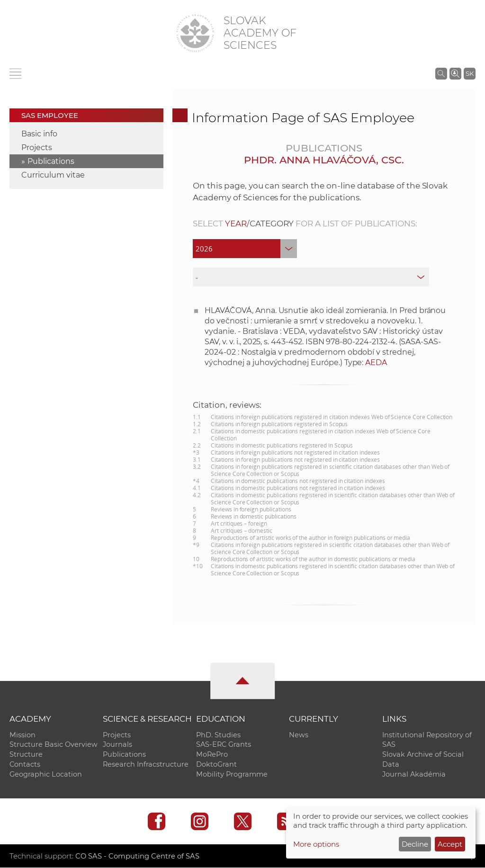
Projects (37, 148)
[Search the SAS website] (441, 73)
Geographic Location (46, 775)
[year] (245, 249)
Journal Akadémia (414, 775)
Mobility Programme (232, 775)
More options (316, 844)
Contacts (25, 765)
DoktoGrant (216, 765)
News (299, 735)
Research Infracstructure (146, 765)
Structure (26, 755)
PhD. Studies (218, 735)
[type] (311, 277)
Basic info (39, 134)
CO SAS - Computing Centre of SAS (138, 856)
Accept (450, 844)
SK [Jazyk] (470, 73)
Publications (51, 161)
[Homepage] (195, 33)
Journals (117, 745)
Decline (415, 844)
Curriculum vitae (53, 175)
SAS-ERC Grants (224, 745)
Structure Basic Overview (54, 745)
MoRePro (212, 755)
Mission (22, 735)
